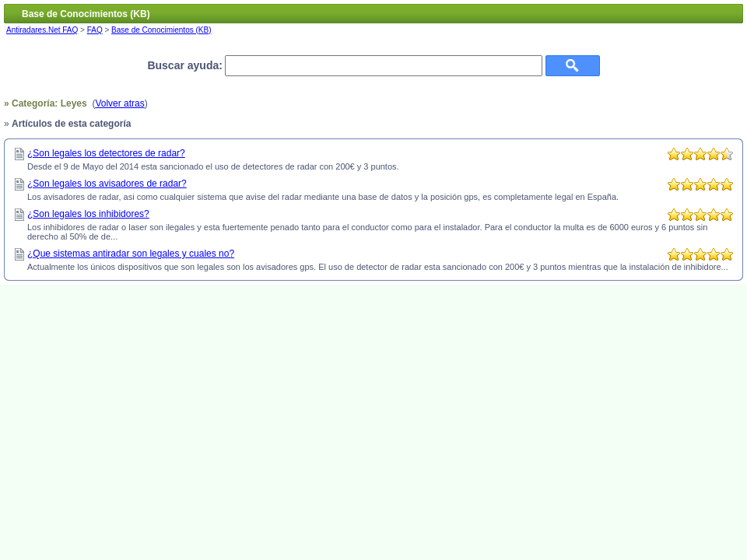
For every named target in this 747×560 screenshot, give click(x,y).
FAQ (95, 30)
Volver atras (119, 103)
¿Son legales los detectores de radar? (106, 153)
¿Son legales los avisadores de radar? (107, 184)
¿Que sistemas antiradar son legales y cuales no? (131, 254)
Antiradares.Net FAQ (42, 30)
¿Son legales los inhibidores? (88, 214)
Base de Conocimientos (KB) (161, 30)
